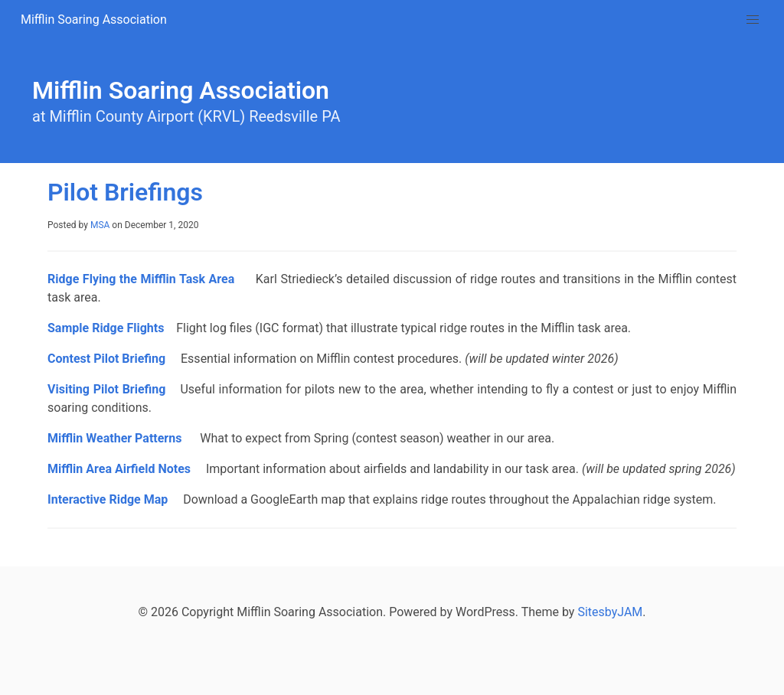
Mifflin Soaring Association (94, 20)
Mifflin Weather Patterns (116, 438)
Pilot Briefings (125, 192)
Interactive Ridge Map (108, 499)
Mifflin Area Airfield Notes (119, 469)
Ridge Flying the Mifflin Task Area (143, 279)
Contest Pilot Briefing (106, 359)
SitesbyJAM (610, 612)
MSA (100, 225)
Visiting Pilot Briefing (106, 389)
